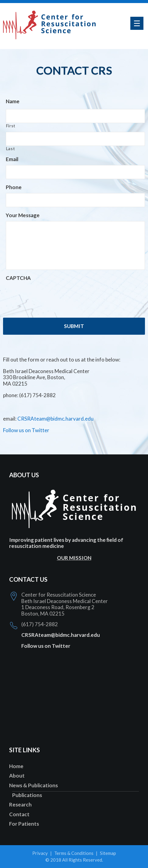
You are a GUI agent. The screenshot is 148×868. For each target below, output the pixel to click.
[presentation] (52, 296)
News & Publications (33, 785)
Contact (19, 814)
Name (13, 101)
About (17, 776)
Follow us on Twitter (26, 430)
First (11, 126)
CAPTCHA (18, 278)
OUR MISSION (74, 558)
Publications (27, 795)
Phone (14, 187)
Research (20, 804)
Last (11, 149)
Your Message (23, 215)
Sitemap (108, 853)
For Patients (24, 824)
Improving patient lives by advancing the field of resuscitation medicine (66, 543)
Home (16, 766)
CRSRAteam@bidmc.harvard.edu (55, 419)
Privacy (40, 853)
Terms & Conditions (74, 853)
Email (12, 159)
